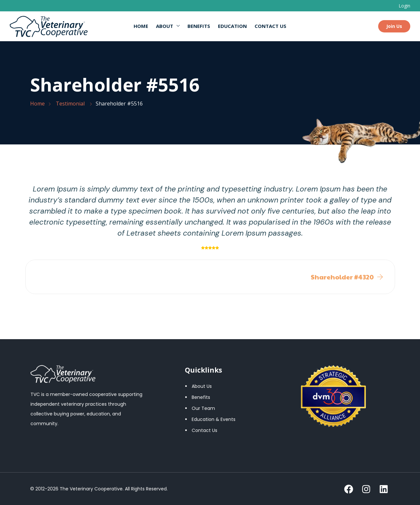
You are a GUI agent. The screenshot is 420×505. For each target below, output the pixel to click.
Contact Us (270, 26)
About (165, 26)
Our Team (203, 408)
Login (404, 6)
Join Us (394, 26)
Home (141, 26)
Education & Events (214, 419)
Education (232, 26)
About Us (202, 386)
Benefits (199, 26)
